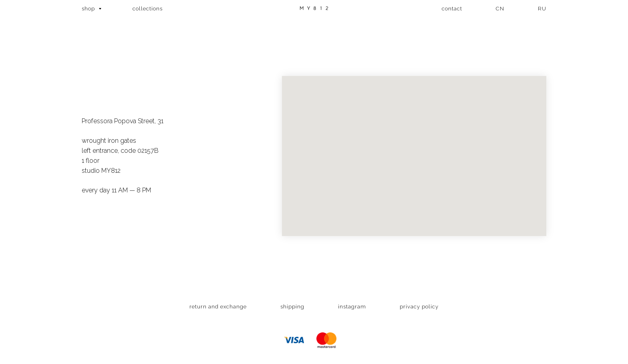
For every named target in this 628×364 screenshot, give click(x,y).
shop (89, 9)
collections (148, 9)
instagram (352, 307)
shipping (292, 307)
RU (542, 9)
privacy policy (419, 307)
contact (452, 9)
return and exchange (218, 307)
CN (500, 9)
